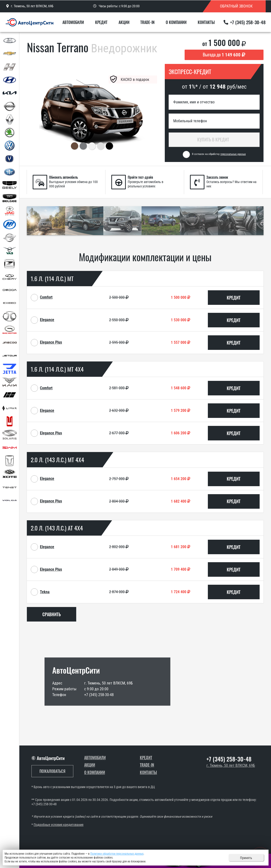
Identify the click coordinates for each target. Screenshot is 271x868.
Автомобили (73, 22)
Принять (246, 858)
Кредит (101, 22)
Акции (124, 22)
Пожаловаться (52, 771)
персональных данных (233, 154)
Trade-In (147, 22)
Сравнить (52, 614)
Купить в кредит (214, 139)
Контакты (206, 22)
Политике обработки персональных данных (117, 854)
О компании (176, 22)
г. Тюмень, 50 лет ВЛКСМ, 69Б (231, 765)
